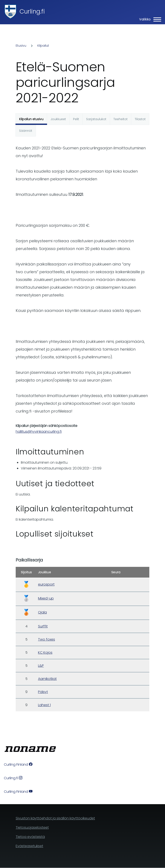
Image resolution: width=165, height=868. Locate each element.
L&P (41, 666)
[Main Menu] (149, 19)
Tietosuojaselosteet (32, 827)
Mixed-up (46, 598)
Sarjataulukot (96, 119)
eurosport (46, 584)
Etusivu (21, 46)
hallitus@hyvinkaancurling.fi (39, 432)
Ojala (42, 612)
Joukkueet (58, 119)
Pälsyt (43, 692)
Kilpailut (43, 46)
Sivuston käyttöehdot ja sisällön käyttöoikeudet (55, 818)
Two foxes (47, 639)
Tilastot (140, 119)
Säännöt (26, 131)
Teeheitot (121, 119)
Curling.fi (32, 12)
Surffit (43, 626)
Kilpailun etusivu (31, 119)
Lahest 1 (44, 705)
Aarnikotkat (47, 679)
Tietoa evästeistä (30, 837)
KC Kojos (45, 653)
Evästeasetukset (29, 846)
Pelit (76, 119)
